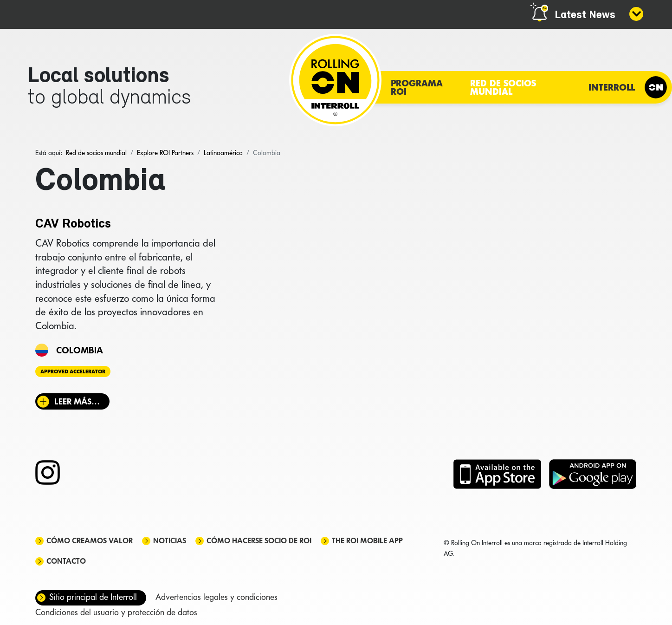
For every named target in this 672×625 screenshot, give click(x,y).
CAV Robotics (73, 224)
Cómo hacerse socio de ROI (259, 541)
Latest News (585, 15)
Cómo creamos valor (90, 541)
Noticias (170, 541)
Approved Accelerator (73, 371)
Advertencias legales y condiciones (216, 597)
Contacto (66, 561)
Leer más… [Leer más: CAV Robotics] (77, 401)
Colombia (80, 350)
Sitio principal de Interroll (93, 597)
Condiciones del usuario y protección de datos (116, 612)
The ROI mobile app (367, 541)
